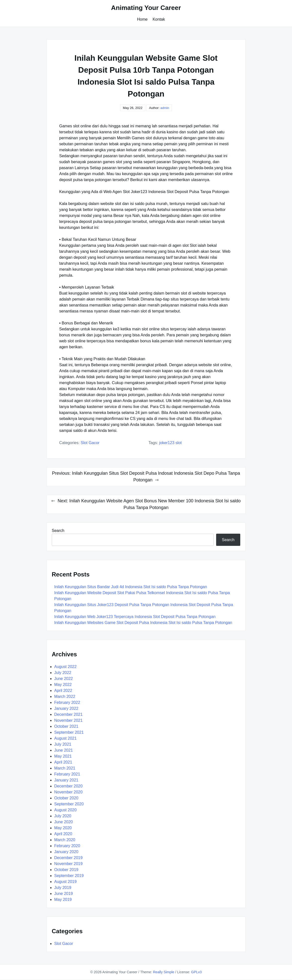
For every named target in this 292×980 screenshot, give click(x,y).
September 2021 (69, 732)
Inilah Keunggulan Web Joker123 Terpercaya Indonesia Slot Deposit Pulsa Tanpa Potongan (135, 617)
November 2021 (68, 720)
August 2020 (65, 810)
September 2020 (69, 804)
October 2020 (66, 798)
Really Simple (164, 972)
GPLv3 (196, 972)
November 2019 (68, 864)
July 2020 (63, 816)
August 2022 (65, 667)
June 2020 (64, 822)
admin (165, 108)
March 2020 (65, 840)
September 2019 (69, 876)
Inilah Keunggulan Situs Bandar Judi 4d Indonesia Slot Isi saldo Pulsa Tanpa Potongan (131, 587)
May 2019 (63, 900)
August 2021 (65, 738)
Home (142, 19)
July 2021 (63, 744)
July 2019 (63, 888)
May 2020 (63, 828)
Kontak (159, 19)
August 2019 (65, 882)
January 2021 (66, 780)
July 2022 (63, 673)
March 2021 (65, 768)
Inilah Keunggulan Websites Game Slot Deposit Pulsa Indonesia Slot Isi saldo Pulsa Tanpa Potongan (143, 623)
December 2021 (68, 714)
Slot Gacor (90, 443)
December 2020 (68, 786)
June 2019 (64, 894)
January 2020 (66, 852)
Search (58, 531)
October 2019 (66, 870)
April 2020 (63, 834)
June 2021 (64, 750)
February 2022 (67, 702)
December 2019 (68, 858)
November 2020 (68, 792)
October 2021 (66, 726)
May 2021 (63, 756)
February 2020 (67, 846)
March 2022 (65, 696)
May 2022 (63, 685)
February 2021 (67, 774)
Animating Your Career (146, 8)
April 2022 (63, 691)
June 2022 (64, 679)
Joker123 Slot (170, 443)
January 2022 (66, 708)
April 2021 (63, 762)
